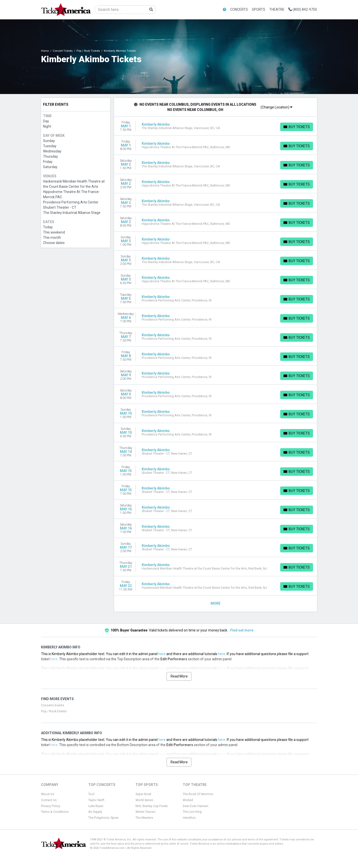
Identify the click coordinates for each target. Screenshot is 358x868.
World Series (144, 800)
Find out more (242, 630)
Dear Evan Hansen (196, 806)
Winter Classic (146, 812)
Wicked (188, 800)
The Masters (144, 818)
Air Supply (95, 812)
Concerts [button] (239, 9)
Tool (91, 794)
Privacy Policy (51, 806)
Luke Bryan (96, 806)
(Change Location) (276, 107)
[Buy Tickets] (297, 127)
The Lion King (192, 812)
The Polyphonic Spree (103, 818)
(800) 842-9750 (303, 9)
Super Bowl (143, 794)
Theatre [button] (277, 9)
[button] (224, 10)
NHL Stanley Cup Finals (152, 806)
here (162, 654)
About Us (48, 794)
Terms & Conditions (55, 812)
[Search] (121, 10)
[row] (216, 126)
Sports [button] (259, 9)
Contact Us (49, 800)
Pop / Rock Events (54, 711)
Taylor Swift (96, 800)
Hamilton (189, 818)
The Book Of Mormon (198, 794)
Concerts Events (53, 705)
